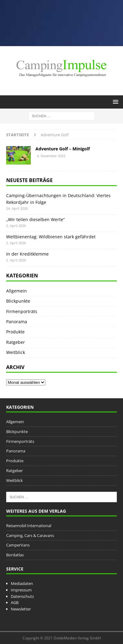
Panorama (17, 322)
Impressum (21, 590)
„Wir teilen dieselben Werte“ (35, 219)
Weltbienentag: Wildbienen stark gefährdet (51, 237)
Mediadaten (22, 583)
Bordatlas (15, 555)
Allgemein (16, 291)
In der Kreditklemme (27, 254)
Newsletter (21, 609)
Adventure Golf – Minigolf (63, 149)
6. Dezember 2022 (51, 156)
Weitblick (16, 352)
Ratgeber (16, 342)
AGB (15, 602)
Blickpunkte (18, 301)
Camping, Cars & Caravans (30, 535)
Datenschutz (22, 596)
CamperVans (18, 545)
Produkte (15, 332)
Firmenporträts (22, 311)
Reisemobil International (29, 526)
